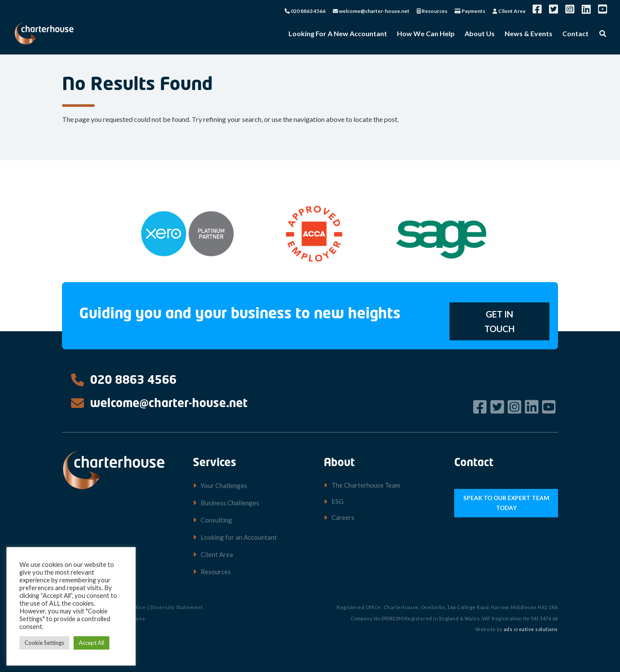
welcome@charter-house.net (371, 11)
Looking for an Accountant (239, 537)
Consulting (216, 520)
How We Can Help (426, 34)
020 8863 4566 (305, 11)
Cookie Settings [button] (44, 643)
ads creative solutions (531, 629)
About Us (480, 34)
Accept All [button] (91, 643)
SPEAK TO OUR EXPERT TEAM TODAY (506, 502)
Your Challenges (224, 485)
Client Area (509, 11)
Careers (343, 517)
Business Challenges (230, 503)
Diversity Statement (177, 607)
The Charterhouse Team (366, 485)
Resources (432, 11)
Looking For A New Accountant (338, 34)
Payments (470, 11)
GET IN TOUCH (499, 321)
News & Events (529, 34)
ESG (338, 501)
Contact (575, 34)
